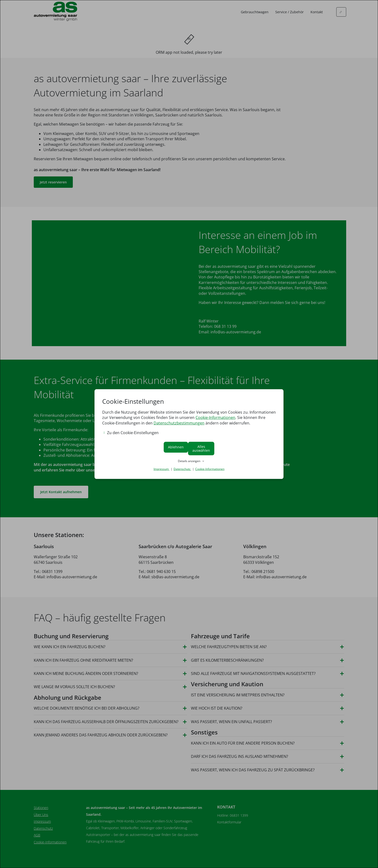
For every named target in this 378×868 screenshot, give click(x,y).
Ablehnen (145, 448)
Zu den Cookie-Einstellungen (131, 435)
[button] (189, 459)
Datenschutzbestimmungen (179, 425)
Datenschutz (182, 467)
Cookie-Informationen (215, 420)
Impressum (162, 467)
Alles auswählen (233, 448)
